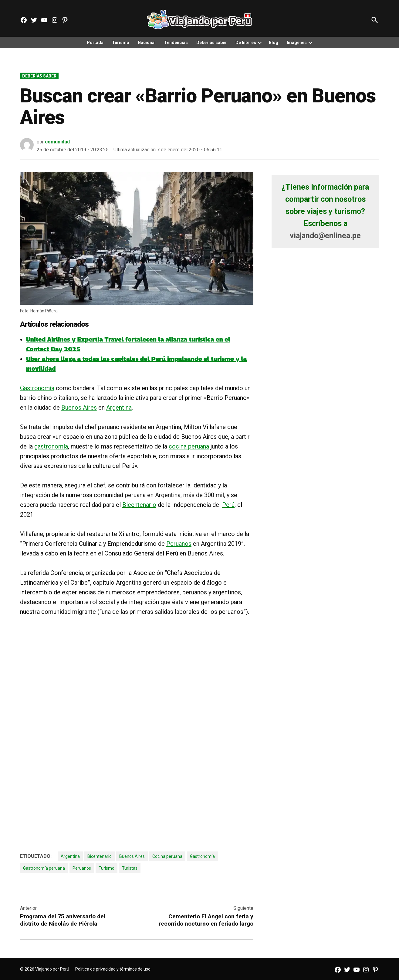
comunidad (57, 142)
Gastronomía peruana (44, 868)
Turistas (130, 868)
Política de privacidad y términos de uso (113, 969)
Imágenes (297, 43)
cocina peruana (189, 446)
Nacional (147, 43)
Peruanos (179, 544)
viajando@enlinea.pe (325, 236)
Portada (95, 43)
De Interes (246, 43)
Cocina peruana (167, 856)
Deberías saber (212, 43)
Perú (228, 505)
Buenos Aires (79, 407)
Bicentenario (139, 505)
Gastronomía (37, 388)
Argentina (119, 407)
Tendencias (176, 43)
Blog (274, 43)
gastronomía (51, 446)
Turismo (121, 43)
